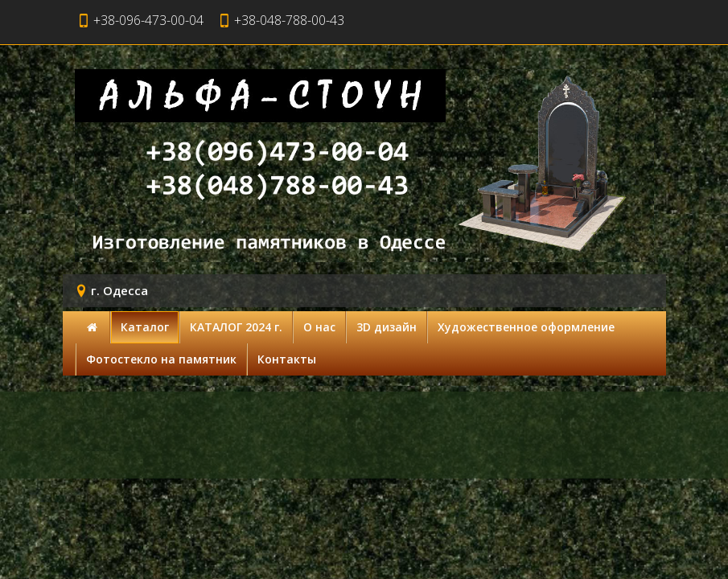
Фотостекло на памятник (161, 359)
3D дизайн (387, 327)
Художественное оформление (526, 327)
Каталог (145, 327)
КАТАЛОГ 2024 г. (236, 327)
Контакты (287, 359)
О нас (319, 327)
